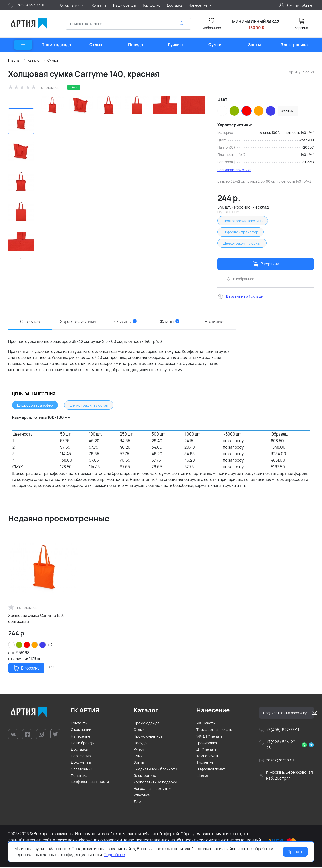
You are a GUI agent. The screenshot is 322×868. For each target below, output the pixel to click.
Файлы (171, 322)
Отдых (139, 731)
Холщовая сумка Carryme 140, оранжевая (36, 619)
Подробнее (114, 855)
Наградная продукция (153, 790)
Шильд (202, 776)
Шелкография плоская (242, 243)
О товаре (30, 322)
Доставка (79, 750)
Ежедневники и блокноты (155, 770)
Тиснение (205, 763)
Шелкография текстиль (243, 221)
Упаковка (142, 796)
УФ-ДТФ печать (210, 737)
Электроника (145, 776)
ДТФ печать (207, 750)
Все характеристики (234, 170)
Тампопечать (208, 757)
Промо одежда (147, 724)
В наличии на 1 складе (244, 296)
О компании (81, 731)
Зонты (139, 763)
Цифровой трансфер (240, 232)
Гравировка (207, 744)
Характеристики (78, 322)
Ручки (139, 750)
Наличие (214, 322)
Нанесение (80, 737)
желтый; (288, 111)
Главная (15, 60)
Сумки (53, 60)
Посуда (140, 744)
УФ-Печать (206, 724)
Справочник (82, 770)
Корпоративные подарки (155, 783)
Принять (295, 852)
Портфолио (81, 757)
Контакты (79, 724)
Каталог (34, 60)
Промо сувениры (148, 737)
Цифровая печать (212, 770)
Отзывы (127, 322)
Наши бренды (83, 744)
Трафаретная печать (214, 731)
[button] (21, 259)
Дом (137, 803)
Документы (81, 763)
